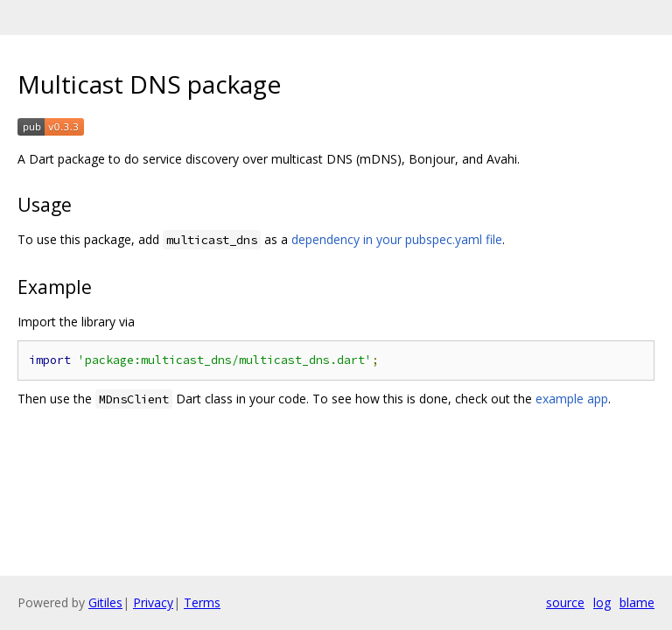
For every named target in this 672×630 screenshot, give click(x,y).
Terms (202, 602)
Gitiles (105, 602)
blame (637, 602)
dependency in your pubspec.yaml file (397, 239)
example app (572, 399)
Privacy (153, 602)
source (565, 602)
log (602, 602)
